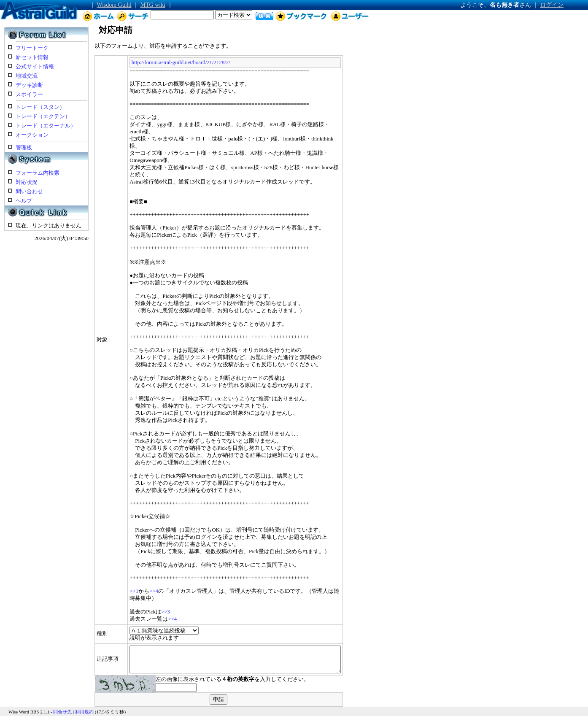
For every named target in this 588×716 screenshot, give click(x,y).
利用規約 (84, 702)
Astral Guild (46, 711)
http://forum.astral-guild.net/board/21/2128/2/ (157, 62)
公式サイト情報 (35, 67)
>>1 (111, 577)
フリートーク (32, 48)
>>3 (142, 597)
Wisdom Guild (114, 5)
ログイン (552, 5)
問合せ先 (62, 702)
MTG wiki (153, 5)
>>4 (130, 577)
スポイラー (29, 95)
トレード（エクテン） (43, 116)
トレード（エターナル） (46, 126)
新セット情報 (32, 57)
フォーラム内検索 (38, 173)
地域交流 (27, 76)
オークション (32, 135)
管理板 (24, 148)
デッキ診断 (29, 85)
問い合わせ (29, 192)
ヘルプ (24, 201)
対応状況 (27, 182)
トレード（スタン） (40, 107)
